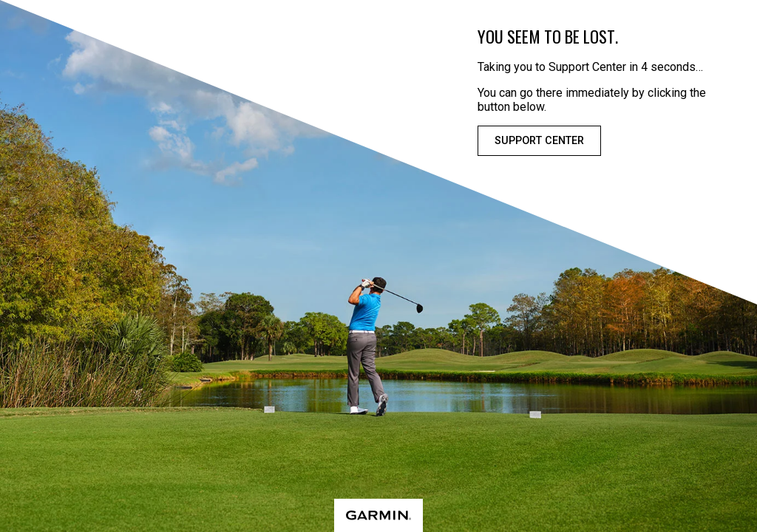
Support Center (539, 141)
